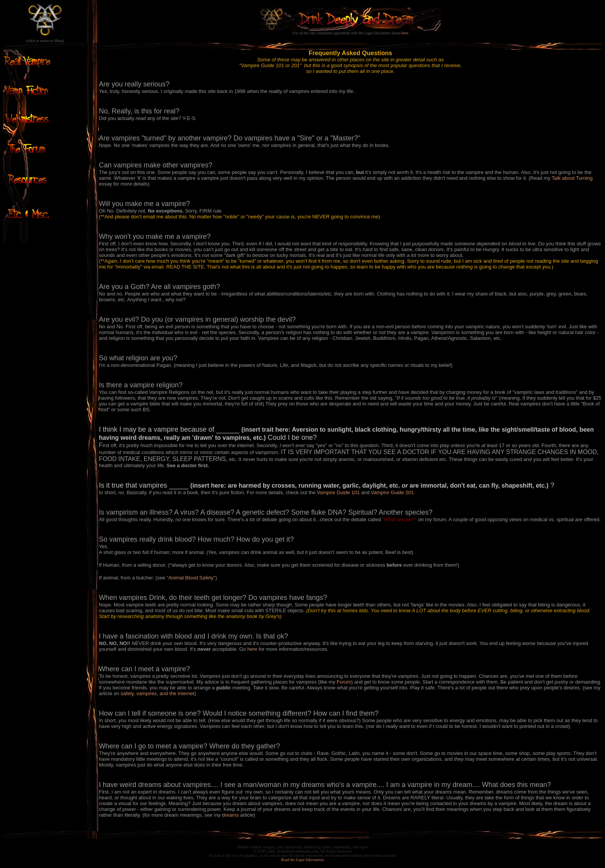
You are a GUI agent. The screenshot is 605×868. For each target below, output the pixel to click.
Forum (344, 682)
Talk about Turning (572, 178)
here (405, 33)
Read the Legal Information (303, 860)
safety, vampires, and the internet (158, 693)
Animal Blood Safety (191, 578)
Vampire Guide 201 (392, 492)
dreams (230, 815)
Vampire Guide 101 (338, 492)
